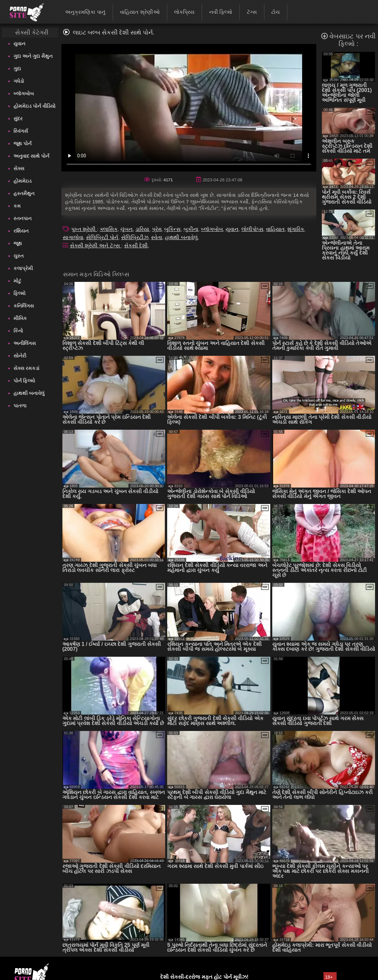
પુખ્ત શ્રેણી (84, 229)
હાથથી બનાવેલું (29, 393)
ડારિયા (142, 229)
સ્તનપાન (22, 218)
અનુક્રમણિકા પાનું (85, 12)
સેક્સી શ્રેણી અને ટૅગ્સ (96, 246)
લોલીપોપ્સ (252, 229)
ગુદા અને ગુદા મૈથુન (33, 56)
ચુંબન (126, 229)
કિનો (18, 331)
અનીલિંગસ (25, 343)
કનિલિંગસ (24, 306)
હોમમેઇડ (22, 181)
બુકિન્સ (172, 229)
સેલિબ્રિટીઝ (135, 237)
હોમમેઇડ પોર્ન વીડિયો (34, 106)
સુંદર (18, 118)
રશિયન (21, 231)
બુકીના (191, 229)
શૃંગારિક (296, 229)
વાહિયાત (275, 229)
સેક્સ (19, 168)
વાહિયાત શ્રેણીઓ (140, 12)
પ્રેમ (157, 229)
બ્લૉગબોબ (24, 93)
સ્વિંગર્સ (21, 131)
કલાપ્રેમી (23, 268)
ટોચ (276, 12)
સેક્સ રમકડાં (26, 368)
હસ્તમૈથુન (24, 193)
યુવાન (19, 44)
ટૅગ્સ (252, 12)
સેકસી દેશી (136, 246)
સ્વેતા (157, 237)
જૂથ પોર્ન (22, 143)
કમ (17, 206)
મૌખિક (20, 318)
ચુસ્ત (19, 256)
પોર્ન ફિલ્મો (24, 381)
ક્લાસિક (109, 229)
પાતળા (20, 406)
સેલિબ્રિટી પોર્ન (102, 237)
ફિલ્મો (20, 293)
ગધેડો (19, 81)
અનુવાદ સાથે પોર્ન (31, 156)
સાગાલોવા (73, 237)
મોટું (17, 281)
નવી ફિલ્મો (221, 12)
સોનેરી (20, 356)
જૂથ (18, 243)
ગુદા (17, 68)
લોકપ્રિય (184, 12)
